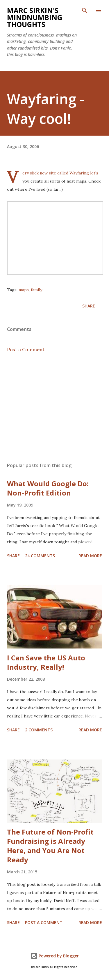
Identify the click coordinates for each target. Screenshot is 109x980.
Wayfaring (80, 173)
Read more (90, 556)
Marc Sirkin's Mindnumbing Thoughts (35, 17)
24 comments (40, 556)
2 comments (39, 730)
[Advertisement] (54, 407)
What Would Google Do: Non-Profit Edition (48, 488)
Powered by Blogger (55, 956)
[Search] (85, 10)
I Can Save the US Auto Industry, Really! (46, 662)
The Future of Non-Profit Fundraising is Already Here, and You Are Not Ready (50, 846)
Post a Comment (26, 349)
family (36, 290)
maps (24, 290)
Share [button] (89, 306)
